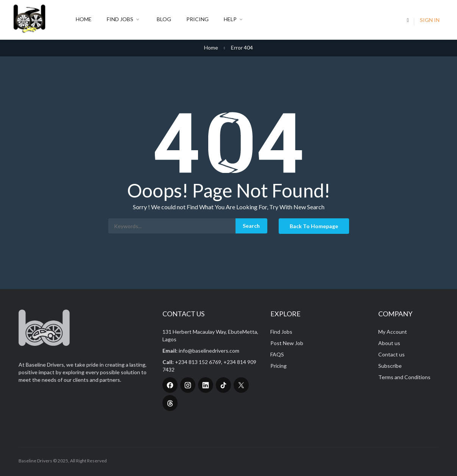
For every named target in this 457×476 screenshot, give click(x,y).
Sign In (430, 20)
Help (234, 20)
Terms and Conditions (404, 377)
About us (389, 343)
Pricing (197, 19)
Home (84, 19)
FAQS (277, 354)
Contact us (391, 354)
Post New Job (287, 343)
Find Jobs (124, 20)
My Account (393, 332)
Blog (164, 19)
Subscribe (390, 366)
